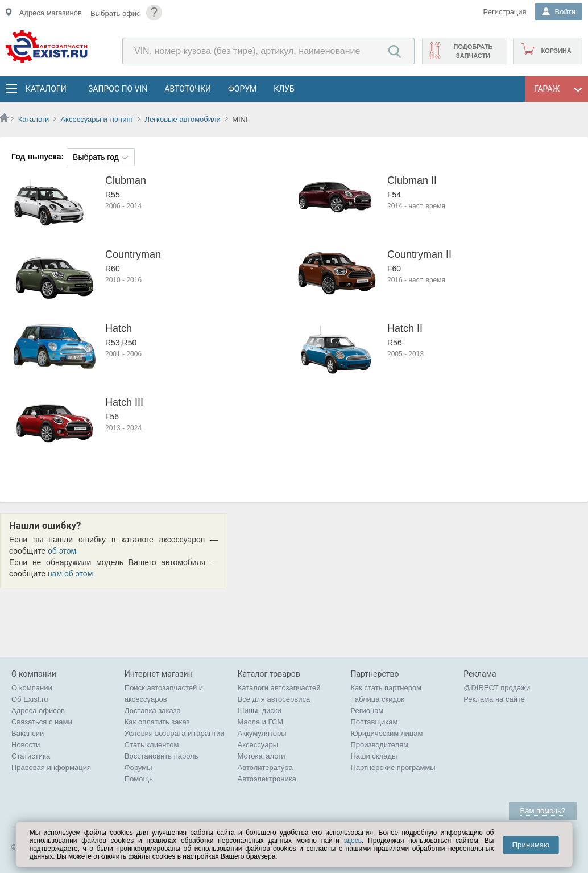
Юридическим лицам (386, 733)
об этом (62, 551)
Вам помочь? (543, 811)
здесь (353, 841)
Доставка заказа (153, 711)
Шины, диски (260, 711)
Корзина (556, 51)
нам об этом (70, 574)
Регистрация (505, 12)
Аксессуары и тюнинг (97, 119)
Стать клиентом (152, 745)
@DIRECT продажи (497, 688)
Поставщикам (374, 722)
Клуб (284, 89)
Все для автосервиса (274, 699)
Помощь (139, 779)
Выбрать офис (115, 13)
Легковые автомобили (183, 119)
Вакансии (28, 733)
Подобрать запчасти (473, 51)
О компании (32, 688)
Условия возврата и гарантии (175, 733)
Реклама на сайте (494, 699)
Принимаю (531, 845)
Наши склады (374, 756)
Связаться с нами (42, 722)
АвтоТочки (188, 89)
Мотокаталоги (262, 756)
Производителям (379, 745)
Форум (242, 89)
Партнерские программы (393, 767)
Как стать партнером (386, 688)
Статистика (31, 756)
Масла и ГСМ (261, 722)
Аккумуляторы (262, 733)
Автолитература (265, 767)
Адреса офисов (38, 711)
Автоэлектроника (267, 779)
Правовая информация (51, 767)
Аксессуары (258, 745)
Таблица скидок (377, 699)
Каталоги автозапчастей (279, 688)
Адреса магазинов (51, 13)
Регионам (367, 711)
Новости (26, 745)
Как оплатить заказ (157, 722)
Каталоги (45, 89)
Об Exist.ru (30, 699)
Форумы (138, 767)
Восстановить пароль (162, 756)
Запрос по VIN (118, 89)
